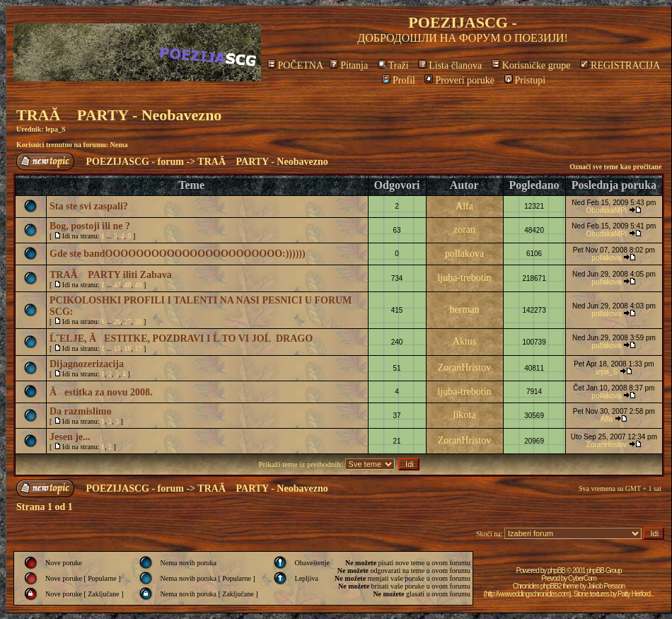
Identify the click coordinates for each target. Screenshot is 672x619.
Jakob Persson (606, 586)
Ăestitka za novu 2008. (101, 392)
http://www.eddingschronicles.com (527, 594)
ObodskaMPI (607, 210)
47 (117, 285)
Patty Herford (634, 594)
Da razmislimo (80, 411)
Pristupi (525, 80)
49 (139, 285)
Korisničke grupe (531, 65)
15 (117, 348)
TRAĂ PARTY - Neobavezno (119, 115)
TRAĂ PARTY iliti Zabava (111, 275)
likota (465, 415)
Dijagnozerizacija (87, 364)
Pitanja (349, 65)
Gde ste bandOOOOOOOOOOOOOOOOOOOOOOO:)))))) (178, 254)
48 (128, 285)
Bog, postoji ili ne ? (90, 226)
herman (465, 309)
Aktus (464, 341)
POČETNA (295, 65)
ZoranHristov (464, 368)
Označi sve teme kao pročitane (615, 167)
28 (139, 322)
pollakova (464, 254)
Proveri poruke (459, 80)
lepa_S (55, 129)
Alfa (464, 206)
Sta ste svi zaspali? (89, 206)
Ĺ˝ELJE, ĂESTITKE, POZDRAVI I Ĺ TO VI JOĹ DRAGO (181, 339)
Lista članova (450, 65)
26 (117, 322)
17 (139, 348)
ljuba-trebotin (464, 278)
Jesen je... (70, 437)
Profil (399, 80)
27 (128, 322)
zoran (464, 230)
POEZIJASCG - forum (135, 162)
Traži (393, 65)
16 (128, 348)
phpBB (556, 571)
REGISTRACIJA (620, 65)
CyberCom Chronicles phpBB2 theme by (555, 582)
